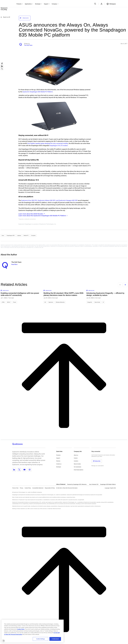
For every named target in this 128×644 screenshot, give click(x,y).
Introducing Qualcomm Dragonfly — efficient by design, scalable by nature (105, 294)
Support (58, 458)
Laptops (19, 235)
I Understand (55, 639)
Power (15, 302)
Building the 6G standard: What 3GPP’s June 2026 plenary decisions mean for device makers (63, 294)
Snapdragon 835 (11, 235)
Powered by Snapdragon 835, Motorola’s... (77, 484)
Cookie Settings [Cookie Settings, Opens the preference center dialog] (41, 639)
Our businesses (78, 467)
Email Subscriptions (79, 470)
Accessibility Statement (38, 488)
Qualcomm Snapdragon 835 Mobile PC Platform (38, 92)
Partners (58, 461)
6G (45, 302)
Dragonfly (90, 302)
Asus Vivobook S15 (94, 484)
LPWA (3, 302)
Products (58, 455)
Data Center (97, 302)
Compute (33, 235)
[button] (67, 488)
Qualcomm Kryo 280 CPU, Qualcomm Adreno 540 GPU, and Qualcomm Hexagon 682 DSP (49, 200)
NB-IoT (9, 302)
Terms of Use (15, 488)
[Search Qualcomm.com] (95, 4)
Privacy (22, 488)
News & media (77, 464)
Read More (14, 264)
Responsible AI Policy (50, 488)
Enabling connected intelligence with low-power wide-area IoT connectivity (20, 294)
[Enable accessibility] (3, 641)
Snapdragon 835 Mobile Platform (108, 484)
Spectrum (51, 302)
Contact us (59, 464)
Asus (3, 235)
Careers (76, 458)
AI (103, 302)
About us (76, 455)
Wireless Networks (60, 302)
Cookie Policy (28, 488)
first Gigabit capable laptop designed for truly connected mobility (48, 143)
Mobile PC (26, 235)
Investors (76, 461)
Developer (59, 467)
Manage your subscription (98, 466)
